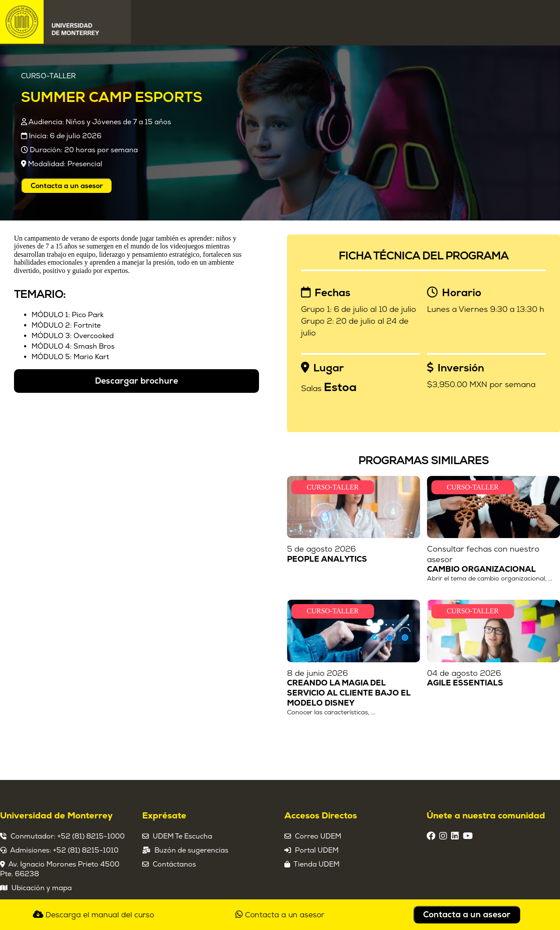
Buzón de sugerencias (191, 850)
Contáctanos (174, 864)
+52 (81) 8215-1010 (86, 850)
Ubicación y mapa (42, 888)
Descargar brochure (136, 381)
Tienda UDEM (317, 864)
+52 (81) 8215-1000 (91, 836)
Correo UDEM (318, 836)
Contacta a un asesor (67, 186)
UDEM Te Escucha (182, 836)
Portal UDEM (317, 850)
